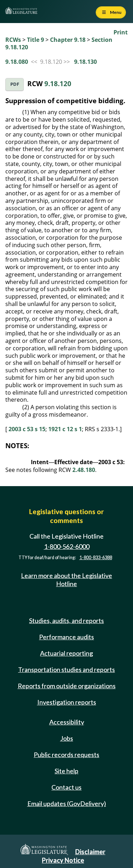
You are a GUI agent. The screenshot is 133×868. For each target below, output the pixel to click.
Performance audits (66, 637)
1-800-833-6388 (96, 558)
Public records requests (66, 755)
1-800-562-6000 (67, 546)
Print (121, 32)
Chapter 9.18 (68, 40)
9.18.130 (85, 62)
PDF (15, 84)
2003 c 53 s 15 (27, 429)
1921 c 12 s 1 (65, 429)
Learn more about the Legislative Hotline (66, 580)
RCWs (13, 40)
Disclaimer (90, 852)
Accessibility (67, 722)
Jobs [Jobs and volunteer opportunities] (67, 738)
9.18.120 (58, 84)
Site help (66, 771)
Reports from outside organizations (67, 686)
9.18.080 (17, 62)
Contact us (66, 787)
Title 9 (35, 40)
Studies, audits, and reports (66, 621)
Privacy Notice (63, 860)
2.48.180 (84, 470)
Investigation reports (67, 702)
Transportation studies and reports (66, 669)
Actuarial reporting (66, 653)
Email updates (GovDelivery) (67, 803)
